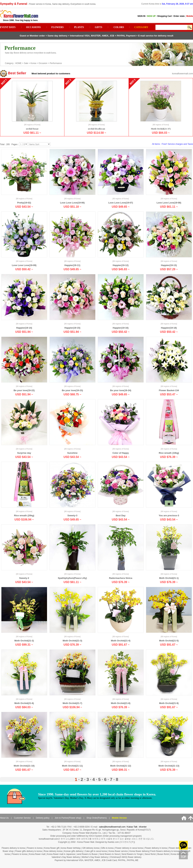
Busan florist (163, 854)
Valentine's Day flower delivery (66, 857)
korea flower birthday (71, 848)
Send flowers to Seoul (110, 854)
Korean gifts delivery (74, 851)
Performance (56, 63)
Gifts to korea (107, 848)
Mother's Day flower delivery (95, 857)
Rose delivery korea (53, 851)
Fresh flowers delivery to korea (164, 851)
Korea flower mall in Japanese (61, 854)
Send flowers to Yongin (132, 854)
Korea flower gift (52, 848)
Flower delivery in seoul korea (129, 848)
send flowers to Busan (87, 854)
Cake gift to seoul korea (96, 851)
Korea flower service (118, 851)
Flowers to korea (35, 848)
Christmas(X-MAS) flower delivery (126, 857)
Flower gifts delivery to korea (29, 851)
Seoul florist (150, 854)
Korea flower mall (37, 854)
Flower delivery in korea (156, 848)
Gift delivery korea (91, 848)
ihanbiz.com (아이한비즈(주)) (121, 842)
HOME (18, 63)
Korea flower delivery (139, 851)
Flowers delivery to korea (13, 848)
